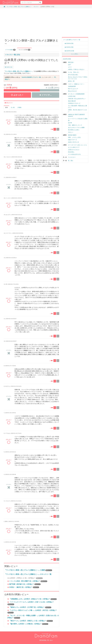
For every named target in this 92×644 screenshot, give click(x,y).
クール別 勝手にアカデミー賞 (72, 40)
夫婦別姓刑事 (72, 86)
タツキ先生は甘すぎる (74, 154)
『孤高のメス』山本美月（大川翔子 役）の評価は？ (30, 607)
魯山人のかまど (73, 91)
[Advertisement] (46, 23)
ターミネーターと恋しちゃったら (78, 145)
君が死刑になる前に (74, 130)
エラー (70, 67)
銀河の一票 (71, 81)
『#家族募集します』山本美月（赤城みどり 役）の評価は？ (33, 599)
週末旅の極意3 (72, 135)
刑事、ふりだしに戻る (74, 137)
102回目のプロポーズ (74, 103)
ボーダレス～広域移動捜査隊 (76, 94)
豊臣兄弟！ (71, 62)
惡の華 (70, 123)
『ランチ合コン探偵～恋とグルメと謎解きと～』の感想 (25, 570)
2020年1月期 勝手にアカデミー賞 (31, 77)
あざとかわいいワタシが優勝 (76, 127)
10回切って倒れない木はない (76, 69)
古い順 (13, 107)
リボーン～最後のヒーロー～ (76, 84)
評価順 (19, 107)
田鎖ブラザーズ (73, 140)
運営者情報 (43, 640)
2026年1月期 (69, 47)
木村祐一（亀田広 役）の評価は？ (24, 587)
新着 (6, 107)
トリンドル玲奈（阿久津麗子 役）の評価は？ (28, 581)
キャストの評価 (24, 50)
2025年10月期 (69, 51)
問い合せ (50, 640)
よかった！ (17, 95)
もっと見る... (75, 54)
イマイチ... (46, 95)
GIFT (70, 65)
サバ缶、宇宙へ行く (74, 72)
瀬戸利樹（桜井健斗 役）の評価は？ (25, 584)
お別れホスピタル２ (74, 150)
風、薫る (71, 161)
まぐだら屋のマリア (74, 147)
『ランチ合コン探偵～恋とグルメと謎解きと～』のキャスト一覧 (28, 574)
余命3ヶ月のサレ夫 (73, 142)
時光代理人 (71, 152)
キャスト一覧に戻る (13, 55)
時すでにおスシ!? (73, 89)
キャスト (36, 7)
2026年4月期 (69, 43)
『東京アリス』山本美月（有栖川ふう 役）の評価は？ (31, 621)
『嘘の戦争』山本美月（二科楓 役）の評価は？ (29, 624)
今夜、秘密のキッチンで (75, 125)
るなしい (71, 132)
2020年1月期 (9, 67)
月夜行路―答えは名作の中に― (77, 99)
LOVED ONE (72, 96)
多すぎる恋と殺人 (73, 75)
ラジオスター (72, 157)
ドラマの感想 (10, 50)
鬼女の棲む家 (72, 101)
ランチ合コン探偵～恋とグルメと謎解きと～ (19, 7)
